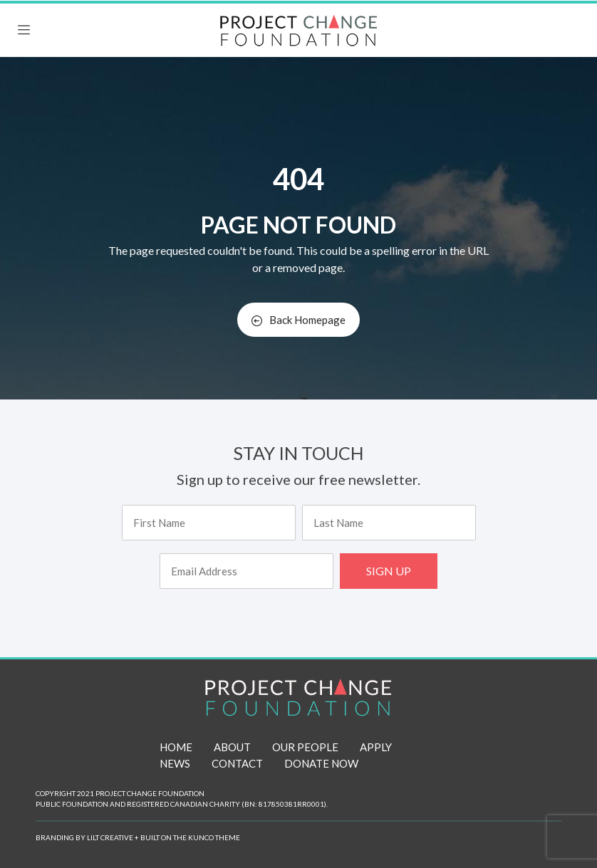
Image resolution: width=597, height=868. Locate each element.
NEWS (175, 763)
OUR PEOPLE (305, 747)
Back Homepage (298, 320)
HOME (176, 747)
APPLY (376, 747)
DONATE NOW (321, 763)
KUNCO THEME (214, 837)
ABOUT (232, 747)
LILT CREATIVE (110, 837)
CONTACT (237, 763)
